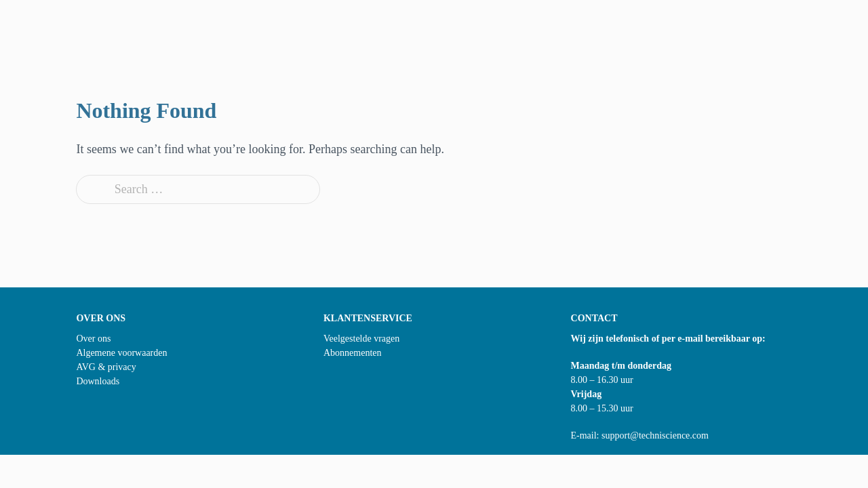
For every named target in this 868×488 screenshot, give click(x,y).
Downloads (98, 381)
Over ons (93, 339)
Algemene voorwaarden (121, 353)
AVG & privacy (106, 367)
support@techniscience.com (655, 435)
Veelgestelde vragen (361, 339)
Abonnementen (353, 353)
